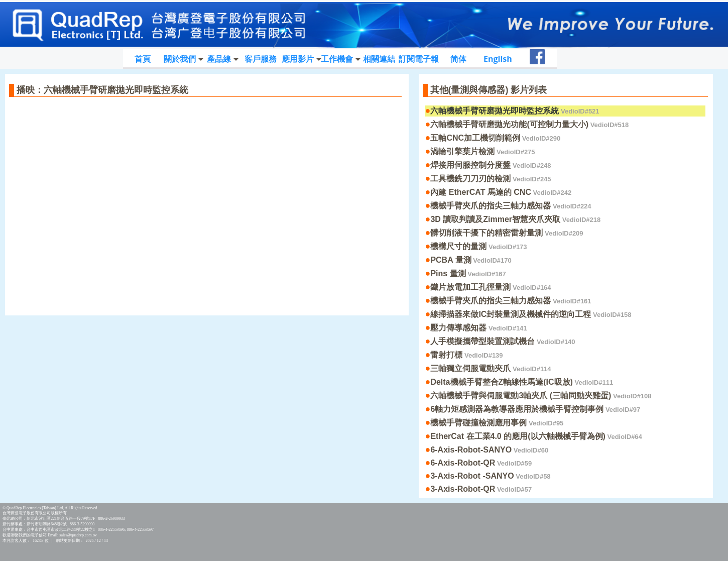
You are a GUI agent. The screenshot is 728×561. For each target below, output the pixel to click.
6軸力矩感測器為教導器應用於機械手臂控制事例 (535, 409)
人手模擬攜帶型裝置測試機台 (503, 341)
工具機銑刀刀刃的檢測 (491, 179)
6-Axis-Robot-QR (481, 463)
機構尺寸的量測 (478, 246)
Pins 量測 (468, 273)
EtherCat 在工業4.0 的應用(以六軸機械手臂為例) (536, 436)
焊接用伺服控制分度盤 (491, 165)
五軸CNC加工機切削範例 (495, 138)
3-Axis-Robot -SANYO (490, 476)
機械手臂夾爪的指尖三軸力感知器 (511, 206)
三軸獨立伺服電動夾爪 (491, 368)
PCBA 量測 (471, 260)
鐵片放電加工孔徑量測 (491, 287)
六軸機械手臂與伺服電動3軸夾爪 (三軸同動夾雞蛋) (541, 396)
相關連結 (379, 59)
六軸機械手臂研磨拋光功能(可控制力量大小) (529, 124)
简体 (458, 59)
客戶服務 (261, 59)
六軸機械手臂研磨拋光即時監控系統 (515, 111)
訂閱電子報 (419, 59)
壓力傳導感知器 (478, 328)
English (498, 59)
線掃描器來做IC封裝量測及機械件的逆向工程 (531, 314)
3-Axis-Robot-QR (481, 489)
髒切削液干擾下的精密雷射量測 (507, 233)
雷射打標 (466, 355)
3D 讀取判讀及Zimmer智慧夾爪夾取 (515, 219)
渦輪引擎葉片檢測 (482, 151)
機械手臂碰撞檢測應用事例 (497, 423)
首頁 (143, 59)
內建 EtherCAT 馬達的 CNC (501, 192)
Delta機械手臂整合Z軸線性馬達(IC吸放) (522, 382)
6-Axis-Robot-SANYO (489, 450)
